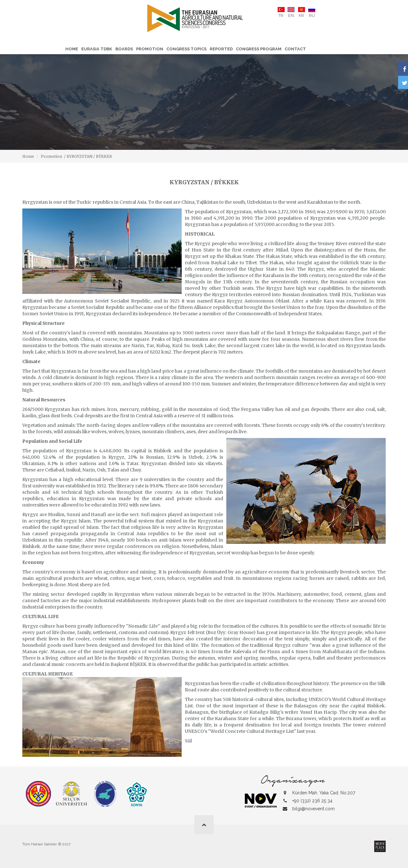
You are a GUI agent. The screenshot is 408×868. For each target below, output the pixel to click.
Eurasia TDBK (97, 49)
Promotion (150, 49)
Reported (221, 49)
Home (72, 49)
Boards (124, 49)
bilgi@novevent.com (313, 809)
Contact (295, 49)
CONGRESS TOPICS (186, 49)
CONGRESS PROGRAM (259, 49)
